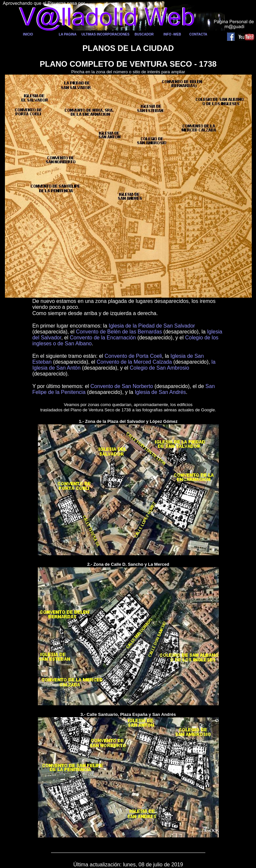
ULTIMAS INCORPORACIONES (106, 34)
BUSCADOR (144, 34)
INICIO (28, 34)
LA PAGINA (68, 34)
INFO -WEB (172, 34)
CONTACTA (198, 34)
